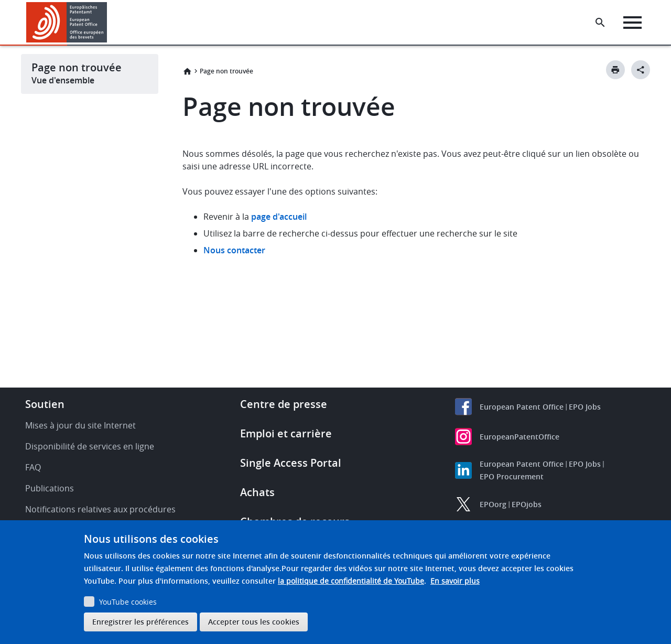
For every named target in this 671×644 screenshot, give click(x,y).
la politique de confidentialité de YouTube (351, 581)
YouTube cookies (128, 602)
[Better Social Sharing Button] (641, 70)
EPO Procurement (512, 476)
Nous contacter (234, 250)
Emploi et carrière (286, 433)
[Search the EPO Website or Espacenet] (600, 23)
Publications (50, 488)
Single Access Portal (291, 463)
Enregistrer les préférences (140, 622)
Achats (257, 492)
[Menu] (632, 23)
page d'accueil (279, 217)
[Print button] (615, 70)
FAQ (33, 467)
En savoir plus (455, 581)
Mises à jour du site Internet (80, 425)
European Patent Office (522, 407)
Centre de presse (284, 404)
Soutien (45, 404)
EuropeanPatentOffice (520, 437)
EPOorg (493, 504)
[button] (109, 23)
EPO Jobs (585, 407)
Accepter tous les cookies (254, 622)
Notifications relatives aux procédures (100, 509)
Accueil (187, 71)
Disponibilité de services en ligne (90, 446)
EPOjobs (527, 504)
